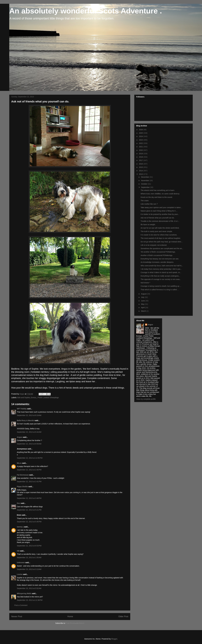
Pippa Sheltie (22, 487)
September (145, 187)
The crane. (145, 201)
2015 (141, 167)
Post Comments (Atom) (75, 623)
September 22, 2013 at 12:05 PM (30, 458)
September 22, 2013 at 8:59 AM (29, 444)
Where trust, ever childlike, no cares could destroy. (160, 194)
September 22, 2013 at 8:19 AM (29, 415)
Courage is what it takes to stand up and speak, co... (161, 272)
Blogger (114, 639)
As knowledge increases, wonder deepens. (157, 262)
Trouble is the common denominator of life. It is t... (160, 221)
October (144, 184)
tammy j (20, 527)
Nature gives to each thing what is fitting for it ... (159, 211)
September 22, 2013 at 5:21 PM (29, 510)
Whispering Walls (24, 593)
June (143, 301)
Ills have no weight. (148, 225)
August (144, 294)
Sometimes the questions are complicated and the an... (162, 248)
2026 (141, 130)
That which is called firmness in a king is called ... (160, 290)
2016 (141, 164)
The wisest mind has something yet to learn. (158, 190)
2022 (141, 143)
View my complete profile (146, 399)
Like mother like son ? (149, 204)
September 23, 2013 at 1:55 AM (29, 557)
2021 (141, 147)
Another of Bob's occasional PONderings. (157, 255)
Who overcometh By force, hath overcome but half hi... (162, 266)
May (143, 304)
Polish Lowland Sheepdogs (48, 398)
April (143, 308)
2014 (141, 171)
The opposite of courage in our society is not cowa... (161, 279)
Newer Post (17, 616)
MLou (19, 463)
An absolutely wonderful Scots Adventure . (86, 11)
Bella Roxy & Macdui (25, 420)
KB (18, 551)
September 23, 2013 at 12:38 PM (30, 600)
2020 (141, 150)
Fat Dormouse (23, 475)
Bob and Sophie (24, 398)
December (145, 177)
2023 (141, 140)
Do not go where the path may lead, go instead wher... (162, 242)
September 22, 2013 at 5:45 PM (29, 522)
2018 (141, 157)
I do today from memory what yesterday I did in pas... (161, 269)
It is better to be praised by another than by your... (160, 214)
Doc (18, 503)
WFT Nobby (22, 409)
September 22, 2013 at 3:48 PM (29, 498)
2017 (141, 160)
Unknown (21, 563)
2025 (141, 133)
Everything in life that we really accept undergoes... (160, 276)
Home (70, 616)
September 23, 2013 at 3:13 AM (29, 569)
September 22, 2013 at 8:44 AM (29, 432)
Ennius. (34, 398)
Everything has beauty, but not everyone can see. (160, 259)
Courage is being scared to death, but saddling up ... (161, 286)
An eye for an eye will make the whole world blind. (160, 228)
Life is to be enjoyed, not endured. (154, 245)
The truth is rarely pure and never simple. (157, 231)
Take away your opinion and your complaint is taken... (161, 207)
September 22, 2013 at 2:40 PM (29, 470)
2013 (141, 174)
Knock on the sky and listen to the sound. (157, 197)
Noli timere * (145, 283)
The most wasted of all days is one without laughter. (161, 238)
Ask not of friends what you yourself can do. (158, 218)
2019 (141, 154)
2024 (141, 136)
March (144, 311)
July (143, 297)
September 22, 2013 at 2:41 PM (29, 482)
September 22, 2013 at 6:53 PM (29, 546)
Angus (20, 437)
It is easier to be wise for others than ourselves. (159, 235)
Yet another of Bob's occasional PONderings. (158, 252)
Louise (20, 574)
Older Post (123, 616)
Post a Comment (21, 605)
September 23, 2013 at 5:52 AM (29, 588)
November (145, 181)
